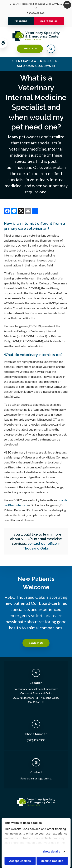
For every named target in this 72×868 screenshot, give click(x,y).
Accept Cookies (20, 861)
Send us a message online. (36, 778)
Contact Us (30, 48)
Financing (21, 21)
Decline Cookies (52, 861)
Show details (51, 851)
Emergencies (49, 21)
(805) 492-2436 (37, 13)
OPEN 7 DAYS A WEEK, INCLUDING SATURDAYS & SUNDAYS (36, 64)
